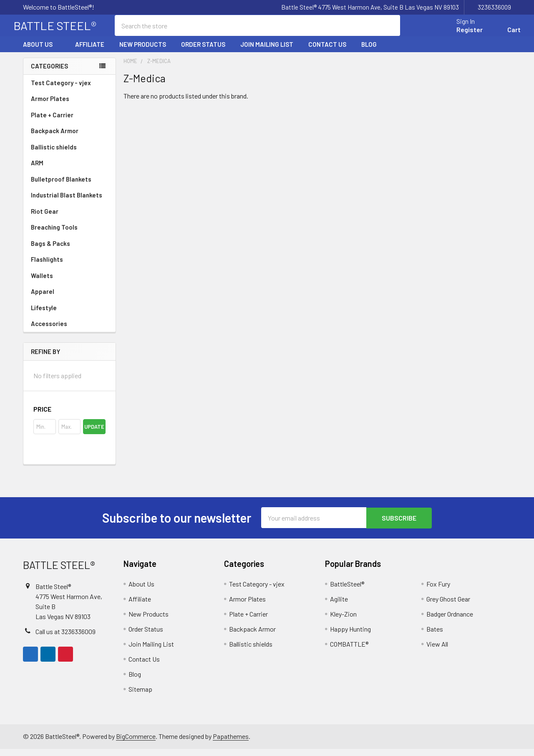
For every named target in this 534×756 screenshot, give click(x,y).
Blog (369, 51)
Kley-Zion (343, 621)
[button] (69, 417)
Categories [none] (49, 73)
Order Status (203, 51)
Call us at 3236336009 (65, 638)
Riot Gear (45, 218)
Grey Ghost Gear (448, 606)
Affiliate (90, 51)
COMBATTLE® (349, 651)
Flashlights (47, 266)
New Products (143, 51)
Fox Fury (438, 591)
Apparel (69, 298)
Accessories (69, 331)
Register (460, 34)
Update (94, 434)
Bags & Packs (69, 250)
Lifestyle (44, 315)
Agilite (339, 606)
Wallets (42, 283)
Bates (435, 636)
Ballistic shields (69, 154)
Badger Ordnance (450, 621)
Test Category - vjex (61, 90)
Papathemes (231, 743)
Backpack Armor (55, 138)
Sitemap (140, 696)
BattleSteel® (347, 591)
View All (437, 651)
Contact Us (327, 51)
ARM (37, 170)
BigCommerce (136, 743)
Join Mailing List (267, 51)
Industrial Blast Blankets (67, 202)
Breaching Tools (54, 234)
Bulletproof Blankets (61, 186)
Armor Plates (69, 106)
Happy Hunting (350, 636)
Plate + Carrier (52, 122)
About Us (42, 51)
